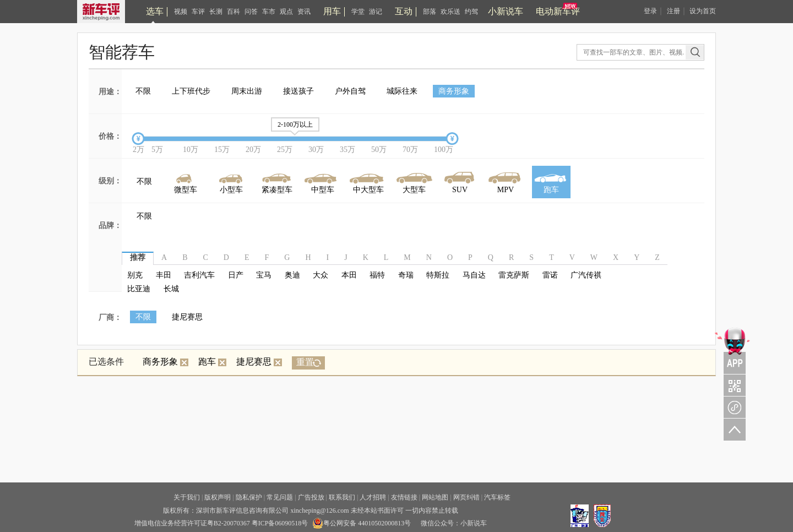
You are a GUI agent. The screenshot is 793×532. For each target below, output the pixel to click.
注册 (673, 11)
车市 (269, 12)
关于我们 (187, 497)
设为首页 (703, 11)
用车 (332, 11)
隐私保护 (249, 497)
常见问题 (280, 497)
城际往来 (402, 91)
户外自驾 (350, 91)
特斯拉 (438, 275)
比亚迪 (139, 289)
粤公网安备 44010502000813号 (362, 523)
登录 (650, 11)
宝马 (264, 275)
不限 (143, 91)
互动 (404, 11)
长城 (171, 289)
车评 (198, 12)
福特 (377, 275)
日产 (236, 275)
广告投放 (311, 497)
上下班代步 (191, 91)
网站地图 (435, 497)
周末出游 (247, 91)
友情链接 (404, 497)
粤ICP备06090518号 (280, 523)
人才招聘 (373, 497)
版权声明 (218, 497)
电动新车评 (558, 11)
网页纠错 (466, 497)
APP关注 (732, 350)
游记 (376, 12)
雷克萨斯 (514, 275)
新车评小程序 (732, 407)
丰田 (164, 275)
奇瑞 (406, 275)
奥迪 (292, 275)
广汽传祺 (586, 275)
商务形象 (454, 91)
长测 (216, 12)
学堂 (358, 12)
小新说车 (506, 11)
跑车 (212, 362)
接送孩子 (298, 91)
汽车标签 (497, 497)
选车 (155, 11)
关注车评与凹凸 (732, 385)
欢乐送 (450, 12)
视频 (181, 12)
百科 (233, 12)
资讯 (304, 12)
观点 (286, 12)
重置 (305, 362)
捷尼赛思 (187, 317)
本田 (349, 275)
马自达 (474, 275)
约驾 (471, 12)
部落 (430, 12)
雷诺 (550, 275)
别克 (135, 275)
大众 (321, 275)
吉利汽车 (199, 275)
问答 (251, 12)
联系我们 (342, 497)
